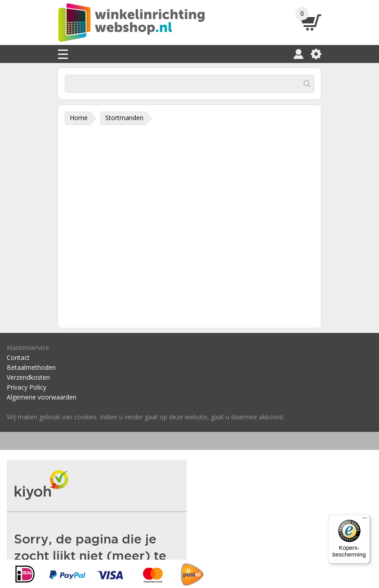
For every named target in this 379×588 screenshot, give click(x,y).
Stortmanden (124, 118)
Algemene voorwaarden (42, 397)
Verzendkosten (28, 377)
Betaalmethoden (31, 367)
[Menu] (365, 520)
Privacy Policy (27, 387)
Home (79, 118)
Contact (18, 357)
